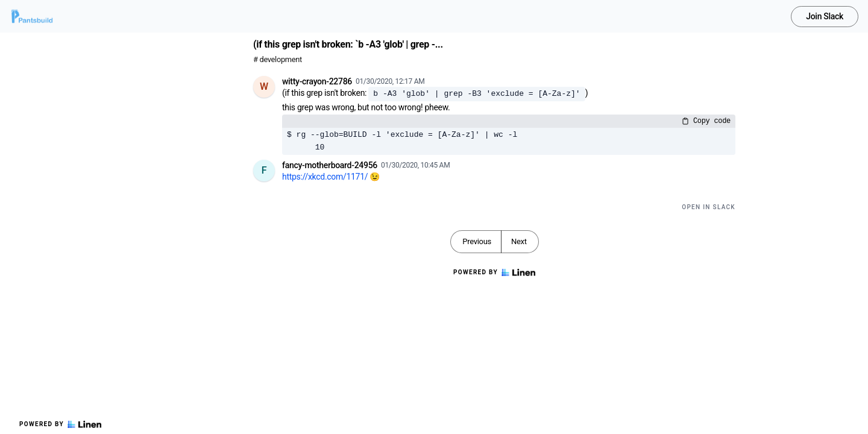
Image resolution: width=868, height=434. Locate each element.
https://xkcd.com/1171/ (325, 177)
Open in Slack (709, 207)
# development (278, 59)
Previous (477, 241)
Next (519, 241)
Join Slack (825, 16)
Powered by (60, 424)
